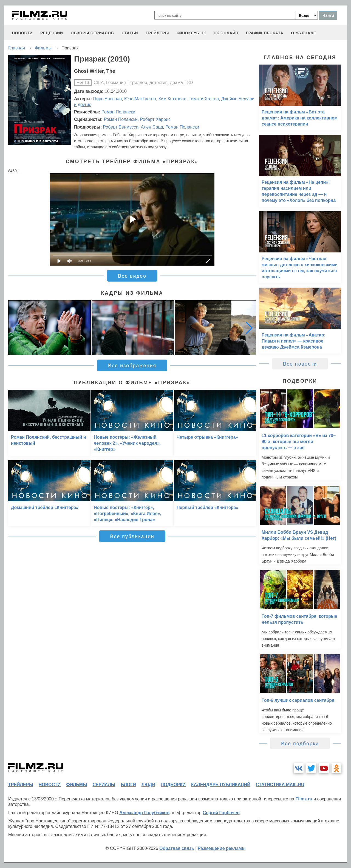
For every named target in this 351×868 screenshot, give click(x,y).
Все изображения (132, 366)
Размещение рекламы (222, 848)
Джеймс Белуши (238, 99)
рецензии (52, 33)
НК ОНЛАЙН (226, 33)
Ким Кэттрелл (172, 99)
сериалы (104, 785)
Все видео (132, 276)
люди (148, 785)
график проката (265, 33)
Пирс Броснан (108, 99)
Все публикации (132, 536)
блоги (128, 785)
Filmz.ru (304, 799)
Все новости (300, 364)
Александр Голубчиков (144, 813)
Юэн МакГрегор (140, 99)
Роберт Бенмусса (121, 127)
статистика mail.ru (280, 785)
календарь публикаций (221, 785)
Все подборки (300, 744)
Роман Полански (118, 112)
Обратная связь (177, 848)
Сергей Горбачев (221, 813)
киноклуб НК (191, 33)
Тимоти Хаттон (204, 99)
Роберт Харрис (155, 119)
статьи (130, 33)
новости (22, 33)
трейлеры (157, 33)
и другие (83, 105)
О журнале (304, 33)
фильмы (77, 785)
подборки (173, 785)
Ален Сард (152, 127)
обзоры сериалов (92, 33)
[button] (249, 328)
